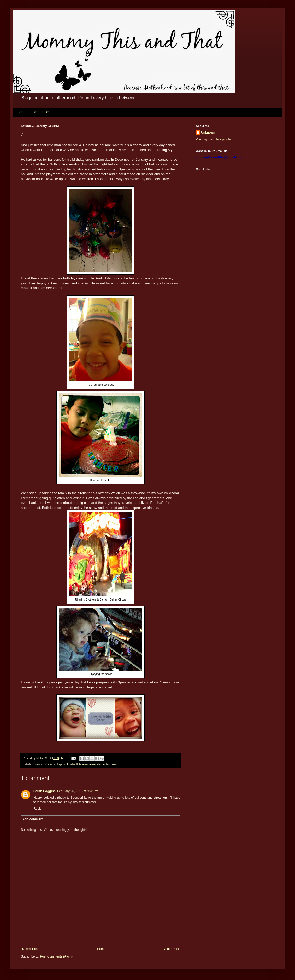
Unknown (208, 132)
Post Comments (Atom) (56, 956)
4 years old (40, 764)
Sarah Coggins (45, 791)
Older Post (171, 949)
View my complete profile (213, 139)
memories (95, 764)
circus (52, 764)
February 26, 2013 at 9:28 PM (78, 791)
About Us (42, 112)
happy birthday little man (72, 764)
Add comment (33, 819)
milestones (110, 764)
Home (22, 112)
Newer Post (30, 949)
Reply (37, 809)
